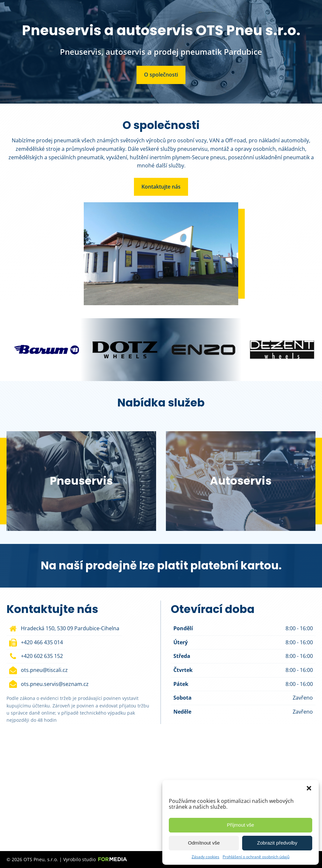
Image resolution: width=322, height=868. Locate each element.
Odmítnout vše (204, 843)
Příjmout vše (240, 825)
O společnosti (161, 75)
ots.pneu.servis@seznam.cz (55, 684)
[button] (309, 788)
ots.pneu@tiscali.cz (44, 670)
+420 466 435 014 (42, 642)
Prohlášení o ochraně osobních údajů (256, 857)
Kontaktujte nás (161, 187)
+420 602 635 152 (42, 656)
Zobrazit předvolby (277, 843)
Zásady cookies (205, 857)
